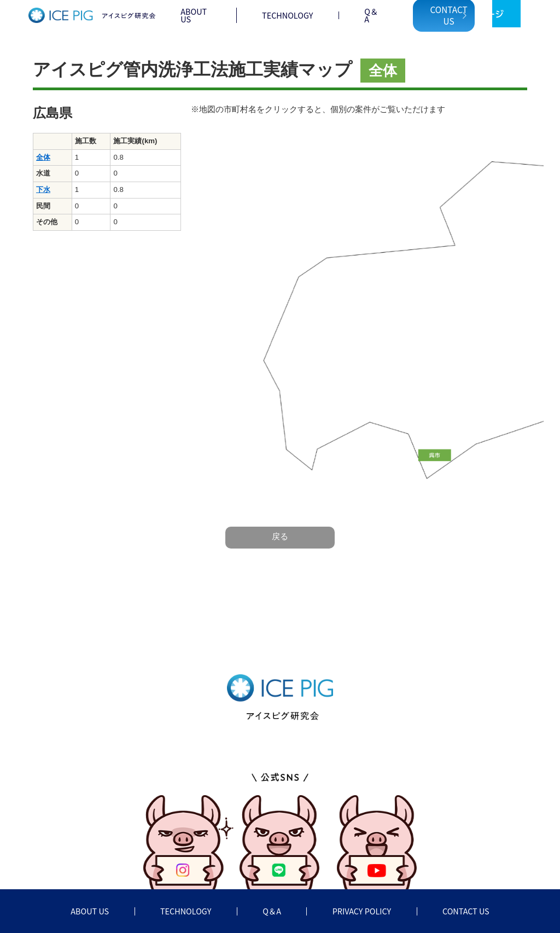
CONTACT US (466, 911)
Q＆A (371, 15)
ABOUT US (194, 15)
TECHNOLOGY (287, 15)
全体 (43, 157)
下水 (43, 189)
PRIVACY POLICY (362, 911)
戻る (280, 537)
